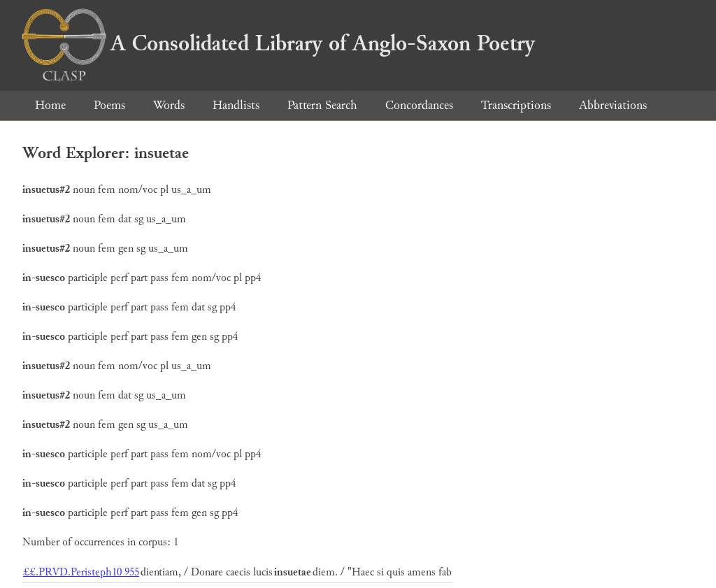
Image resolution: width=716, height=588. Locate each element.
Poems (109, 105)
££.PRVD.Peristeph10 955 (81, 572)
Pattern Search (322, 105)
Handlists (236, 105)
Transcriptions (516, 105)
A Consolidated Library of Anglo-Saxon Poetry (279, 43)
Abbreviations (613, 105)
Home (50, 105)
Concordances (419, 105)
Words (169, 105)
